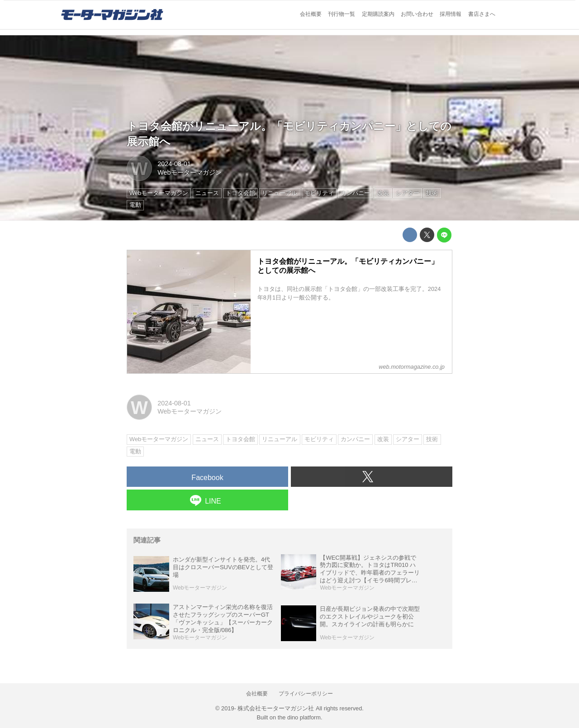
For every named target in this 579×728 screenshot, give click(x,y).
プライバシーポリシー (306, 694)
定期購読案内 (378, 14)
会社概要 (311, 14)
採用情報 (451, 14)
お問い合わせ (417, 14)
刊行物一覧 (342, 14)
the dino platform (299, 717)
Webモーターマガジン (189, 172)
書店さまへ (482, 14)
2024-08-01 (174, 164)
